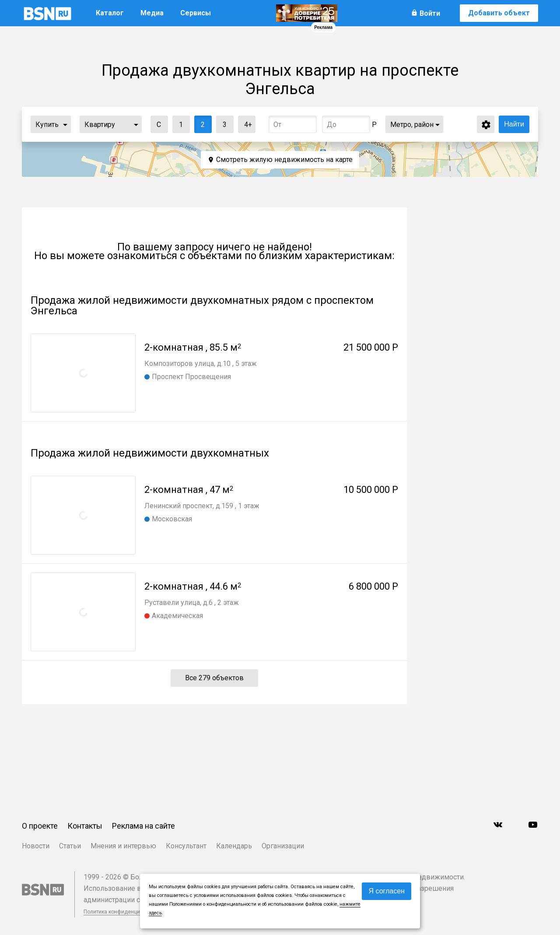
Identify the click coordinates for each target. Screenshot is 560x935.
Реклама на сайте (143, 826)
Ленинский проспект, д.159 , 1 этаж (202, 506)
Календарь (234, 846)
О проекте (40, 826)
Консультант (186, 846)
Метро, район (412, 125)
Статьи (70, 846)
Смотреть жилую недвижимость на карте (284, 160)
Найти (514, 124)
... (65, 124)
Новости (36, 846)
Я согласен (387, 891)
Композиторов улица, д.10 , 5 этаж (201, 364)
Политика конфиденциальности (123, 912)
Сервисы (196, 13)
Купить (47, 125)
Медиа (152, 13)
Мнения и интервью (123, 846)
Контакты (85, 826)
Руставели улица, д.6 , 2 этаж (192, 603)
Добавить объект (499, 13)
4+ (245, 122)
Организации (283, 846)
